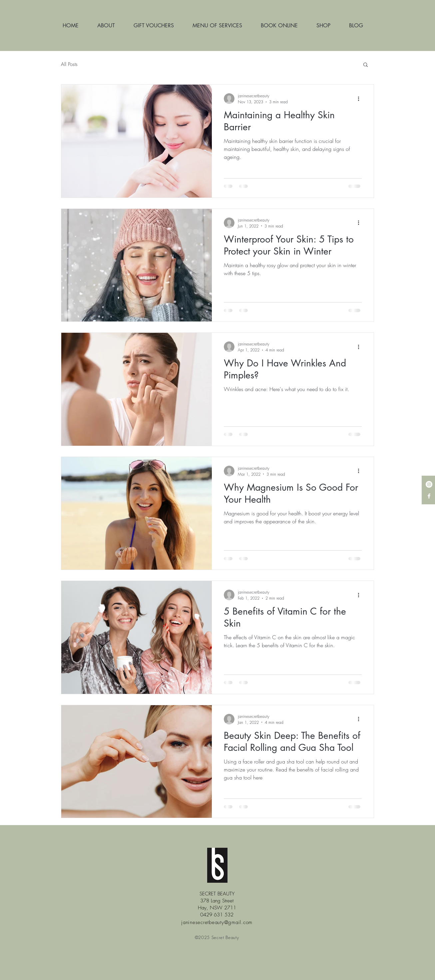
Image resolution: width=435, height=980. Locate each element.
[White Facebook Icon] (429, 496)
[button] (366, 65)
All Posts (69, 64)
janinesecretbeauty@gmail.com (217, 922)
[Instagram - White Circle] (429, 484)
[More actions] (361, 99)
